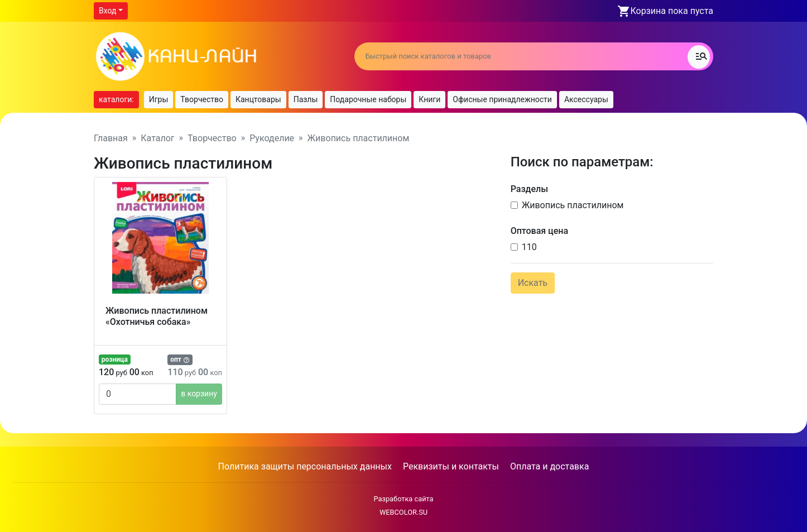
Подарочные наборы (368, 99)
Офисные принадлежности (502, 99)
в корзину (199, 394)
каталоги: (116, 99)
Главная (111, 138)
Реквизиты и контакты (451, 466)
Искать (533, 283)
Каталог (157, 138)
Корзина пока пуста (672, 11)
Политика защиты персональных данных (305, 466)
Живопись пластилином (573, 205)
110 (529, 247)
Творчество (202, 99)
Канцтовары (258, 99)
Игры (159, 99)
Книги (429, 99)
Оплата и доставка (549, 466)
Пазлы (306, 99)
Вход (107, 11)
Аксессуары (586, 99)
